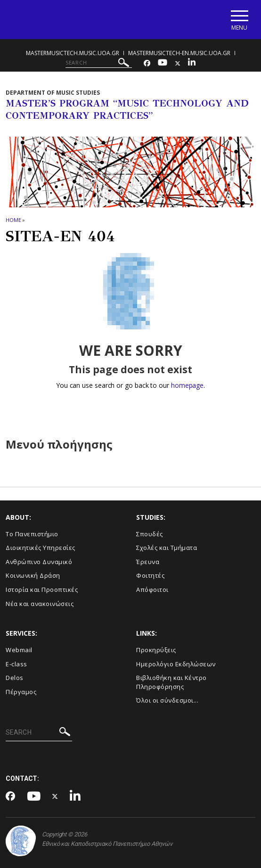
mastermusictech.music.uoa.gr (73, 53)
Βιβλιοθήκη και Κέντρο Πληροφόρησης (171, 682)
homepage (187, 385)
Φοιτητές (150, 575)
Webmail (19, 650)
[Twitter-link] (178, 63)
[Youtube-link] (163, 63)
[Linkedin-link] (192, 63)
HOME (13, 220)
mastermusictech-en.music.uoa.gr (179, 53)
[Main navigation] (239, 20)
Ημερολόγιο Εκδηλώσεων (176, 664)
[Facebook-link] (147, 63)
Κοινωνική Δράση (33, 575)
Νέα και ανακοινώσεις (40, 604)
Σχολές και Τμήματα (167, 548)
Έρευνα (148, 562)
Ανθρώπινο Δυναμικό (39, 562)
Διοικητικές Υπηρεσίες (41, 548)
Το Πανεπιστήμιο (32, 534)
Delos (15, 678)
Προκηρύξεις (156, 650)
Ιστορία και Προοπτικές (42, 590)
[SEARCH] (99, 63)
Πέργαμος (21, 692)
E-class (16, 664)
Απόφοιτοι (152, 590)
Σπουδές (150, 534)
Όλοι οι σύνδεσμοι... (167, 700)
